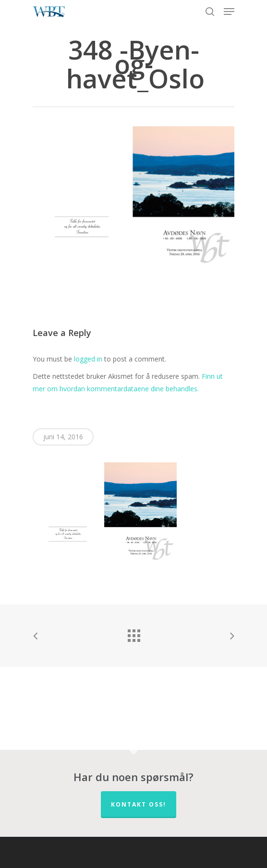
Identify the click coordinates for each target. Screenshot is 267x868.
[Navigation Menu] (229, 12)
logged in (88, 359)
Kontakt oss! (139, 804)
